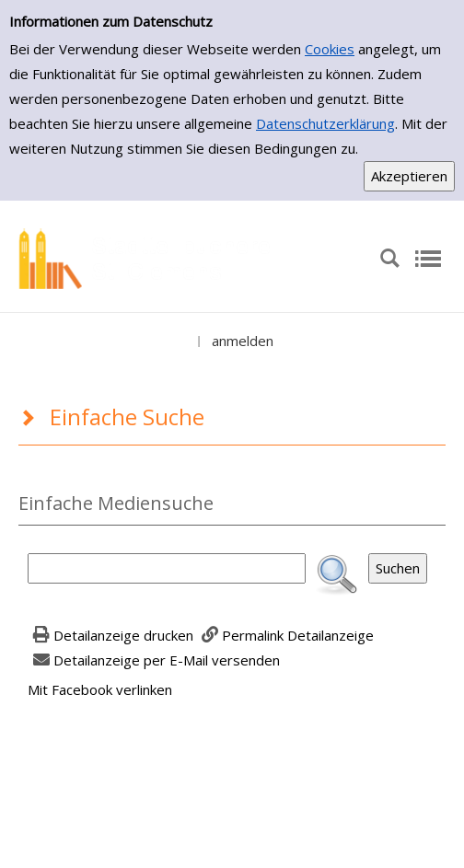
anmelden (243, 341)
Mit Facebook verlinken (100, 689)
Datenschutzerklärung (325, 123)
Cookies (330, 49)
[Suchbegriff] (167, 568)
